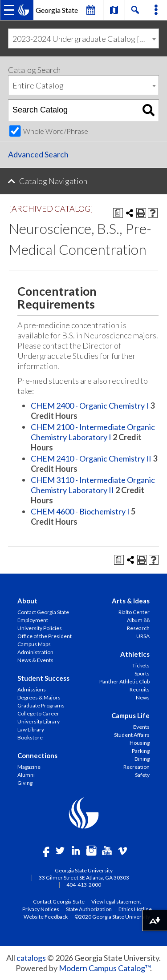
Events (141, 727)
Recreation (136, 767)
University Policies (40, 628)
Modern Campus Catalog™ (104, 968)
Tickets (141, 665)
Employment (33, 620)
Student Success (43, 678)
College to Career (38, 713)
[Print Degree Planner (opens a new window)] (118, 213)
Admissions (32, 689)
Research (138, 628)
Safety (142, 775)
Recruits (140, 689)
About (27, 601)
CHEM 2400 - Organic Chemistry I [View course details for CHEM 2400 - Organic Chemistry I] (90, 406)
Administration (35, 652)
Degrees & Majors (39, 697)
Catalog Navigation (53, 181)
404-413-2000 (84, 885)
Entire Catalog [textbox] (38, 85)
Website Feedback (46, 916)
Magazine (29, 767)
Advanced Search (38, 154)
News (143, 697)
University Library (39, 721)
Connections (37, 755)
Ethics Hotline (135, 909)
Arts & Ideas (131, 601)
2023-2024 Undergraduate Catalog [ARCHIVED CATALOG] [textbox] (86, 39)
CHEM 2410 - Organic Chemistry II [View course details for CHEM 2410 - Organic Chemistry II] (91, 458)
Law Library (31, 729)
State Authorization (89, 909)
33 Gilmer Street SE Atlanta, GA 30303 (84, 878)
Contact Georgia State (43, 612)
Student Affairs (132, 735)
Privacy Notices (41, 909)
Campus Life (130, 715)
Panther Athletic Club (124, 681)
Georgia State (57, 10)
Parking (141, 751)
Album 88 (138, 620)
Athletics (135, 654)
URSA (143, 636)
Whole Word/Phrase (56, 131)
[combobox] (83, 38)
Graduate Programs (41, 705)
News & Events (35, 660)
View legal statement (116, 901)
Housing (140, 743)
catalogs (31, 958)
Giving (25, 783)
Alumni (26, 775)
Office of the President (45, 636)
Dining (142, 759)
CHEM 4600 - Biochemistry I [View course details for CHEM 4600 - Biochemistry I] (80, 511)
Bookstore (30, 737)
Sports (142, 673)
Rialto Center (134, 612)
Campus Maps (34, 644)
